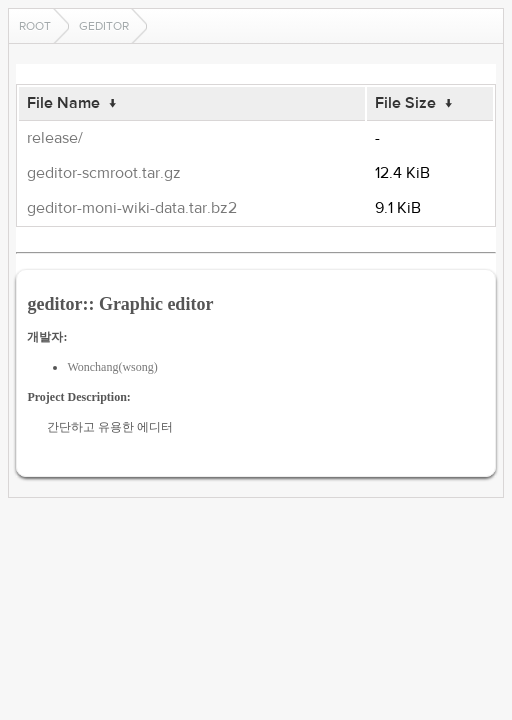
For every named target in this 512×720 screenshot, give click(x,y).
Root (35, 26)
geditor (104, 26)
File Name (63, 103)
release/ (55, 138)
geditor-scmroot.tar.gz (104, 173)
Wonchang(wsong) (112, 367)
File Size (405, 103)
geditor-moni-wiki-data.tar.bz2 (132, 208)
